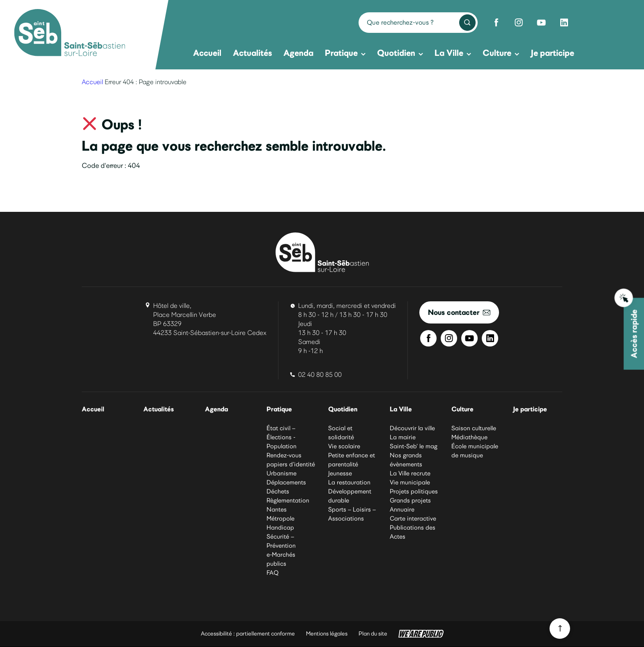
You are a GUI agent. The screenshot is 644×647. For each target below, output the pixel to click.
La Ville (401, 409)
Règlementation (288, 501)
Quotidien (344, 409)
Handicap (280, 528)
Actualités (159, 409)
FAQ (273, 573)
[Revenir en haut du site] (560, 629)
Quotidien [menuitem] (400, 53)
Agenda (217, 409)
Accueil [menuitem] (207, 53)
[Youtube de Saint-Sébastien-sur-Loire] (541, 23)
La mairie (403, 438)
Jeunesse (340, 474)
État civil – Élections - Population (282, 438)
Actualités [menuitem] (252, 53)
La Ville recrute (410, 474)
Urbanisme (282, 474)
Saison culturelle (474, 429)
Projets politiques (414, 492)
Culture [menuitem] (501, 53)
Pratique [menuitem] (345, 53)
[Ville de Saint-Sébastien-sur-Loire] (70, 34)
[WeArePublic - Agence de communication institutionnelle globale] (421, 634)
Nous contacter (459, 312)
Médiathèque (469, 438)
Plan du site (373, 634)
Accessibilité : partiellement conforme (248, 634)
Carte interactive (413, 519)
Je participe (531, 409)
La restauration (349, 483)
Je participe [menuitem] (552, 53)
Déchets (278, 492)
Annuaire (402, 510)
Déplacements (286, 483)
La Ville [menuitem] (453, 53)
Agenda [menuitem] (298, 53)
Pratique (280, 409)
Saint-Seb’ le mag (414, 447)
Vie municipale (410, 483)
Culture (463, 409)
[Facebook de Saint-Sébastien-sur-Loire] (496, 23)
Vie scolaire (344, 447)
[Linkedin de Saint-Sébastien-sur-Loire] (564, 23)
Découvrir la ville (412, 429)
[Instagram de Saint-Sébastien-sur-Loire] (519, 23)
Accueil (92, 82)
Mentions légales (327, 634)
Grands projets (410, 501)
